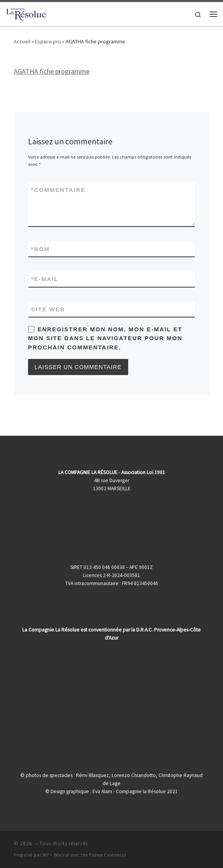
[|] (26, 13)
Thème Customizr (108, 855)
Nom (40, 249)
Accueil (22, 41)
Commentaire (58, 190)
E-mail (45, 279)
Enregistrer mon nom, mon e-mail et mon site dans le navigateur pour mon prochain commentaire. (105, 338)
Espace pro (48, 41)
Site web (48, 309)
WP (46, 855)
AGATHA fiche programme (52, 71)
